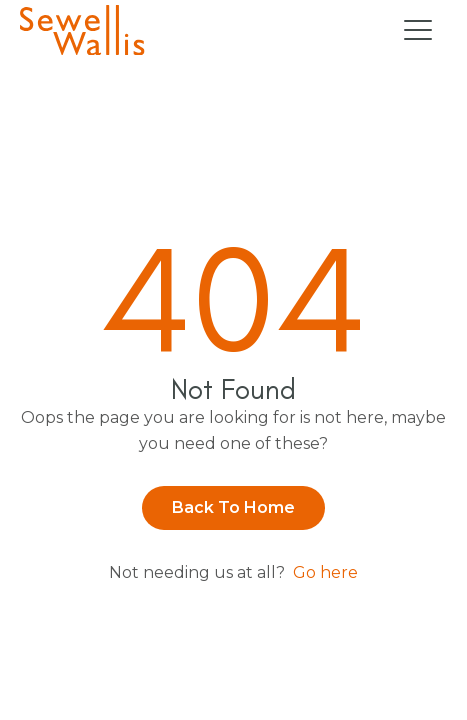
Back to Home (233, 507)
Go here (325, 572)
